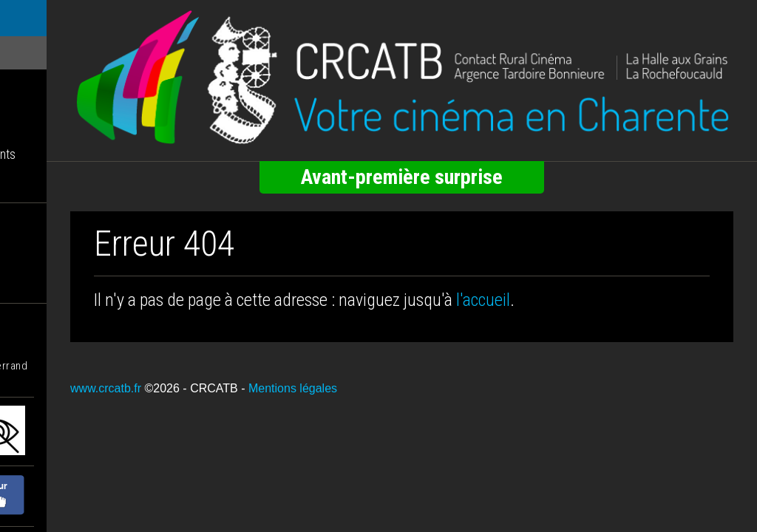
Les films (31, 54)
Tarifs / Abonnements (62, 154)
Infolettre (31, 121)
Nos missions (42, 221)
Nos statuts (37, 255)
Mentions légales (394, 367)
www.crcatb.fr (207, 367)
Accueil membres (53, 187)
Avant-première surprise (453, 155)
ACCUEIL (34, 20)
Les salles (33, 88)
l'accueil (584, 278)
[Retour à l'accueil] (452, 66)
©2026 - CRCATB (292, 367)
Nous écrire (38, 288)
